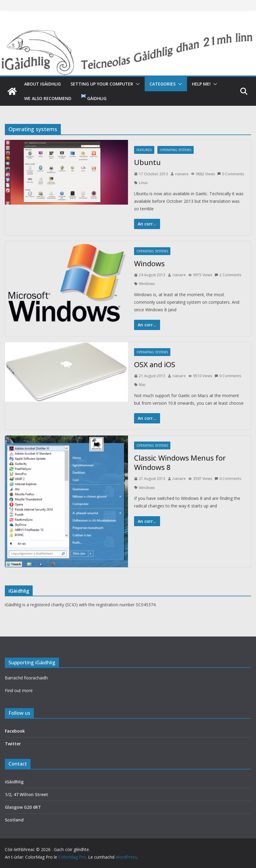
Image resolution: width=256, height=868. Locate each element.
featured (144, 150)
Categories (162, 84)
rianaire (182, 174)
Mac (142, 385)
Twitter (13, 744)
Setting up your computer (102, 84)
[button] (136, 84)
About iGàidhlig (43, 84)
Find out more (19, 690)
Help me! (201, 84)
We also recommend (48, 98)
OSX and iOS (155, 364)
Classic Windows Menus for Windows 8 (180, 462)
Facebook (15, 731)
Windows (149, 263)
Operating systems (176, 150)
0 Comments (231, 174)
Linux (143, 183)
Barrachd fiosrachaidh (26, 678)
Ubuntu (147, 162)
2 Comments (228, 275)
